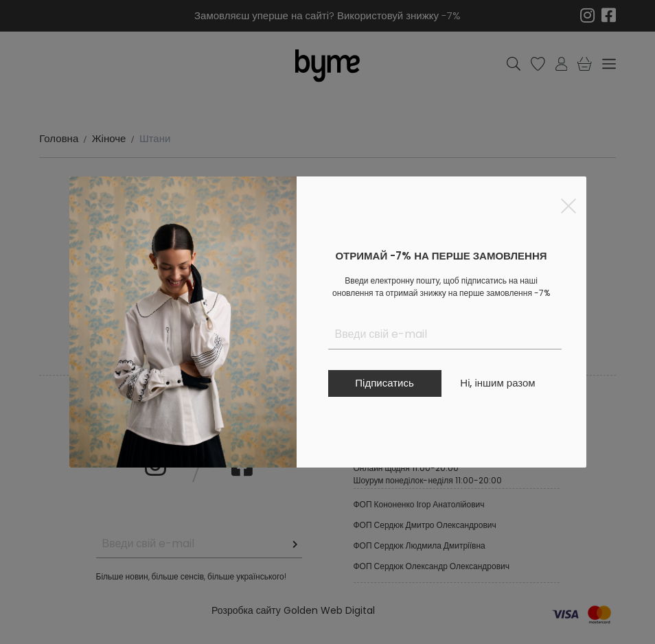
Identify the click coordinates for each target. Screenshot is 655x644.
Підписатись (384, 383)
